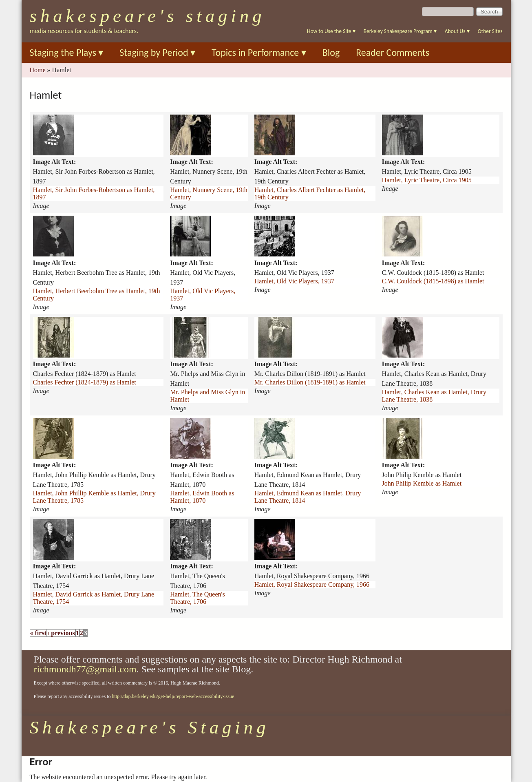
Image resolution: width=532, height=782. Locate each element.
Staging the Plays (67, 52)
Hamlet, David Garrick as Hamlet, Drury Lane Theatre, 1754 (94, 598)
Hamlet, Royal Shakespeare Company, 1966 (312, 584)
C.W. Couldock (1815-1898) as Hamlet (433, 281)
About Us (457, 31)
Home (38, 70)
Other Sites (490, 31)
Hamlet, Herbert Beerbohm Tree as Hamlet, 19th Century (97, 295)
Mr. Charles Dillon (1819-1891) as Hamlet (310, 382)
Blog (331, 52)
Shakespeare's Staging (148, 16)
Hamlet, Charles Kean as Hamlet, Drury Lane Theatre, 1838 (434, 396)
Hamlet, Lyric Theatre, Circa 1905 (427, 180)
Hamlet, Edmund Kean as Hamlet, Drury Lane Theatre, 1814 (308, 497)
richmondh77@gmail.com (85, 669)
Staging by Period (157, 52)
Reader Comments (393, 52)
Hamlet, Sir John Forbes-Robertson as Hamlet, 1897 (94, 193)
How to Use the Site (331, 31)
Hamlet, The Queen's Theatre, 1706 (198, 598)
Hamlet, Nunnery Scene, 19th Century (209, 193)
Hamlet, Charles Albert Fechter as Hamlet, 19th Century (310, 193)
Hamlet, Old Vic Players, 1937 (203, 295)
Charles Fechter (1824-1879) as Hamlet (85, 382)
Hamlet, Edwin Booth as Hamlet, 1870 (202, 497)
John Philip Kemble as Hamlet (422, 483)
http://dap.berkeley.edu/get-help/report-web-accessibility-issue (173, 696)
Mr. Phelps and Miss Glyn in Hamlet (208, 396)
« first (38, 633)
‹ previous (61, 633)
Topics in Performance (259, 52)
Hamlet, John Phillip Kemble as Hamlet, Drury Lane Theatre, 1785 (94, 497)
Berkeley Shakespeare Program (400, 31)
